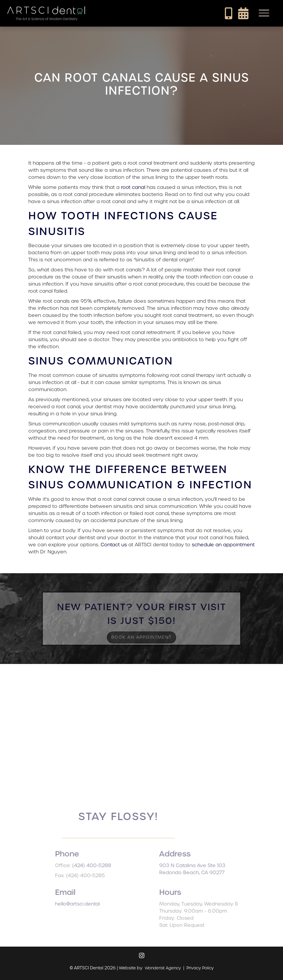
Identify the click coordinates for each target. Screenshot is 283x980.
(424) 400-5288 (100, 865)
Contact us (114, 545)
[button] (264, 13)
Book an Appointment (141, 636)
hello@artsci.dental (86, 904)
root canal (133, 187)
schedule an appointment (223, 545)
